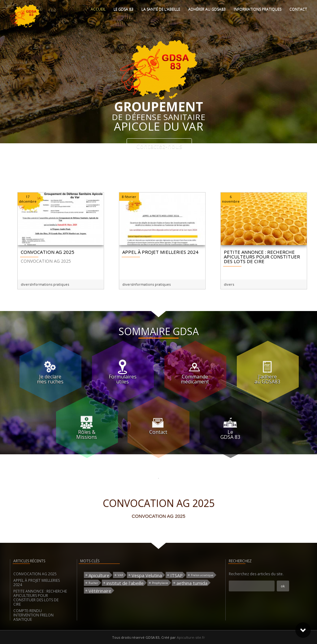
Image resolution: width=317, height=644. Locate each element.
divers (26, 284)
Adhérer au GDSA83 (207, 9)
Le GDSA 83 (124, 9)
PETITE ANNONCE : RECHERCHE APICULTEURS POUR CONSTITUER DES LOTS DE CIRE (40, 598)
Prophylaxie (160, 583)
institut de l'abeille (125, 583)
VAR (120, 575)
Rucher (93, 583)
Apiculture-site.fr (191, 637)
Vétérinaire (100, 591)
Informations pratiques (258, 9)
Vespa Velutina (147, 575)
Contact (298, 9)
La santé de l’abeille (161, 9)
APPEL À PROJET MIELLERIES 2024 (37, 583)
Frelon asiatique (202, 575)
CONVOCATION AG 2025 (35, 574)
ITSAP (176, 575)
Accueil (98, 9)
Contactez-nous (159, 146)
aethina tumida (192, 583)
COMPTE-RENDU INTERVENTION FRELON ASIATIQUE (33, 615)
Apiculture (99, 575)
